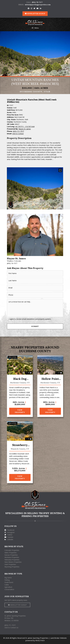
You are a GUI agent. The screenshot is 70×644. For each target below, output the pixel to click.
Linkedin (9, 539)
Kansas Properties (11, 555)
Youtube (9, 537)
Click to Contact (18, 134)
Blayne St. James (25, 129)
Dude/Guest (9, 582)
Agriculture (8, 587)
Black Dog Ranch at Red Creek (20, 379)
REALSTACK (40, 640)
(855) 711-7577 (37, 2)
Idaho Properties (11, 553)
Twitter (8, 535)
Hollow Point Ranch (50, 379)
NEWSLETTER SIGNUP (35, 14)
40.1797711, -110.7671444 (25, 127)
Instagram (10, 532)
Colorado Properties (12, 550)
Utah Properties (10, 564)
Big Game (8, 578)
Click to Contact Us (11, 628)
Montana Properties (12, 557)
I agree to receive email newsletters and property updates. (30, 319)
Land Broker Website (58, 638)
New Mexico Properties (13, 562)
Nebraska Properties (12, 560)
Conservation (9, 589)
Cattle (7, 585)
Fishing (7, 580)
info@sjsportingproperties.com (38, 5)
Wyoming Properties (12, 567)
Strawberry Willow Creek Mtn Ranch (20, 445)
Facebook (9, 530)
